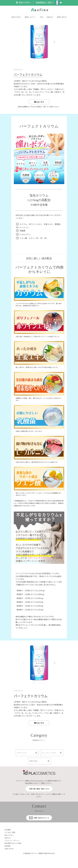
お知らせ (50, 17)
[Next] (54, 42)
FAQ (42, 17)
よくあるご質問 (10, 837)
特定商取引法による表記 (13, 849)
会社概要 (8, 834)
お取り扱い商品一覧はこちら (39, 793)
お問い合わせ (62, 17)
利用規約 (8, 851)
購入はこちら (39, 103)
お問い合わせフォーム (39, 822)
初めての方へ (16, 17)
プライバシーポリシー (13, 846)
